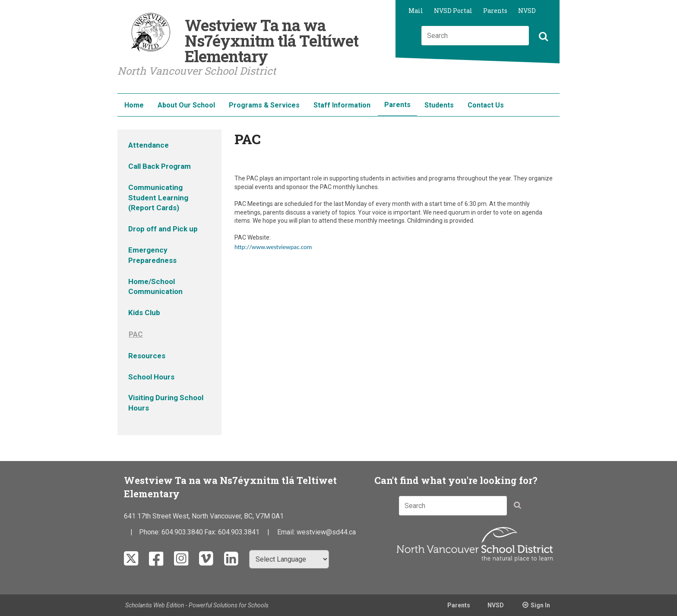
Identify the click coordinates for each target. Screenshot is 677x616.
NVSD (527, 11)
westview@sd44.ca (326, 532)
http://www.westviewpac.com (273, 247)
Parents (495, 11)
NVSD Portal (453, 11)
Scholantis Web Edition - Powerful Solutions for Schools (197, 605)
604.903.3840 (182, 532)
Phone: (150, 532)
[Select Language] (289, 559)
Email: (287, 532)
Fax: (211, 532)
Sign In (540, 605)
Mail (416, 11)
